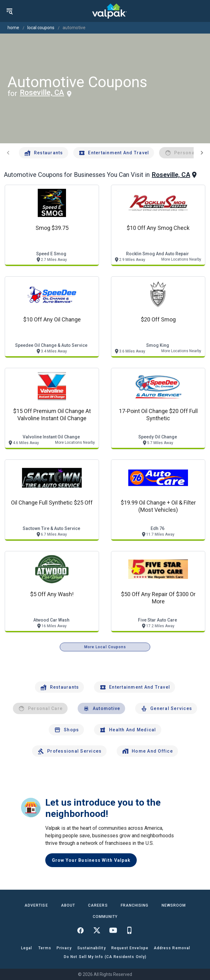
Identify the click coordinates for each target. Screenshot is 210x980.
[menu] (9, 11)
